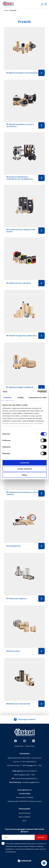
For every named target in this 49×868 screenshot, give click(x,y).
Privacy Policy (30, 746)
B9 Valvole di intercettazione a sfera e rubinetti (26, 493)
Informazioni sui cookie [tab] (38, 397)
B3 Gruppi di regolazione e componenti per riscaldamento (26, 178)
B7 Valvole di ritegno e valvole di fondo (26, 388)
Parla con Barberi (24, 817)
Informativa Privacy (24, 844)
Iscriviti (41, 837)
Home (6, 10)
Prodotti (13, 10)
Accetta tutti (24, 463)
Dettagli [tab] (21, 397)
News (24, 821)
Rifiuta (24, 475)
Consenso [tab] (7, 397)
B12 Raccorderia (26, 651)
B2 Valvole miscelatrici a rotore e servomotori (26, 125)
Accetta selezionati (24, 469)
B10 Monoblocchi (26, 546)
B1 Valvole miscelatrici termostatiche (26, 73)
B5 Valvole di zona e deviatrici (26, 283)
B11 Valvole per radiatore (26, 599)
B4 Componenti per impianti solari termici (26, 231)
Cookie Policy (19, 746)
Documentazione (24, 813)
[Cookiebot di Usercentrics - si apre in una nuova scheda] (37, 392)
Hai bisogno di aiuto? (25, 719)
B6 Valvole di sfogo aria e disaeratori (26, 336)
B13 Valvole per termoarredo (26, 704)
